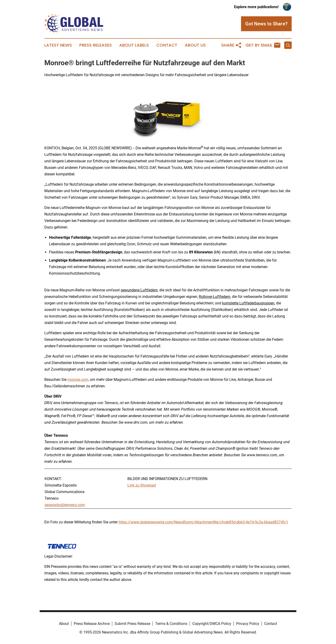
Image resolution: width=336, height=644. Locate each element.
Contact (167, 45)
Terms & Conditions (171, 624)
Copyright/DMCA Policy (212, 624)
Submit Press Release (132, 624)
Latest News (58, 45)
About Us (195, 45)
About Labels (134, 45)
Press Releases (96, 45)
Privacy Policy (248, 624)
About (64, 624)
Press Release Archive (92, 624)
